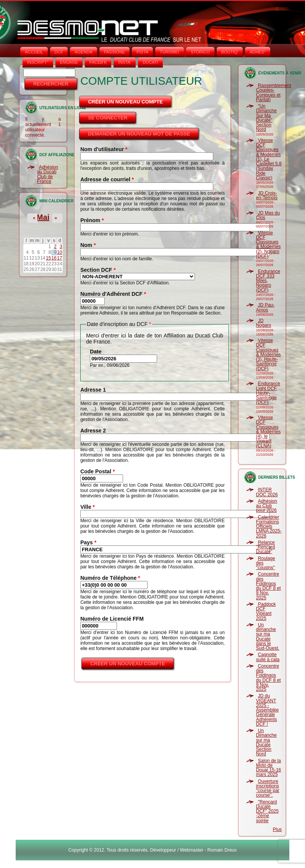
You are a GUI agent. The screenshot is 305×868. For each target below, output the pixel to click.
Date (96, 352)
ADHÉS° (258, 52)
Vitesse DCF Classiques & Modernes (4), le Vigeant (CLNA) (268, 432)
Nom (88, 245)
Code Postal (97, 471)
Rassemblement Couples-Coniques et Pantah (274, 93)
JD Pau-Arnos (265, 307)
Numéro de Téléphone (110, 578)
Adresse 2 (93, 431)
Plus (277, 829)
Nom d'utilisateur (104, 149)
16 (54, 258)
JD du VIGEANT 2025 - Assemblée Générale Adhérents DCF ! (267, 710)
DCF (59, 52)
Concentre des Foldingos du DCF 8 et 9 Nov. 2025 (268, 586)
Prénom (92, 220)
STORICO (200, 52)
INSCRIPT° (38, 62)
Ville (88, 507)
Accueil (34, 52)
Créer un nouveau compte (130, 100)
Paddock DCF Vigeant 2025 (266, 611)
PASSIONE (114, 52)
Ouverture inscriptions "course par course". (268, 788)
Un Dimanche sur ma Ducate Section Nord (266, 742)
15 (48, 258)
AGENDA (83, 52)
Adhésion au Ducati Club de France (48, 174)
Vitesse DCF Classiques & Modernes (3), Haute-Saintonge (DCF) (268, 355)
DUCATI (150, 62)
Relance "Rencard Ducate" (266, 547)
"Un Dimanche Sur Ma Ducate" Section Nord (266, 118)
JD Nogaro (264, 323)
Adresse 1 (93, 390)
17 (59, 258)
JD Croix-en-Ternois (267, 195)
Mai (43, 217)
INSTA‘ (125, 62)
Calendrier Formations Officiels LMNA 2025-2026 (269, 527)
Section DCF (98, 270)
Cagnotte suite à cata (268, 657)
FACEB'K (98, 62)
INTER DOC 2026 (267, 492)
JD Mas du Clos (268, 215)
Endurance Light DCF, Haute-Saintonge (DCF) (268, 393)
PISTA (142, 52)
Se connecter (108, 118)
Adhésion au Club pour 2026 (267, 506)
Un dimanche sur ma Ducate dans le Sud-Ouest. (268, 636)
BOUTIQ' (230, 52)
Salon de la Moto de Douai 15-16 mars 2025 (268, 768)
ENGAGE (69, 62)
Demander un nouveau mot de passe (139, 134)
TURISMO (170, 52)
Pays (88, 542)
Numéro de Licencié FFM (112, 619)
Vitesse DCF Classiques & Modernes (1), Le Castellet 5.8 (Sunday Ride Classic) (269, 159)
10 (59, 252)
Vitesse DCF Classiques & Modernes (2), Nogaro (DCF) (268, 244)
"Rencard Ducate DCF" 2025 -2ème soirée (267, 811)
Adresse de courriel (107, 179)
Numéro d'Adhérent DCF (113, 294)
